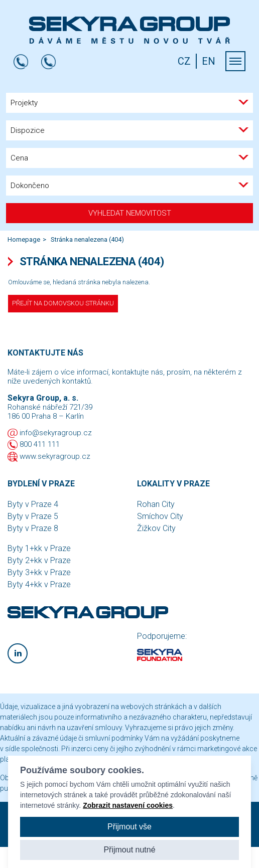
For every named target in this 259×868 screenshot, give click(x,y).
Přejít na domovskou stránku (63, 303)
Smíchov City (160, 516)
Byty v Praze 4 (33, 504)
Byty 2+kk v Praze (39, 560)
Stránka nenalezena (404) (87, 239)
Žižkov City (156, 528)
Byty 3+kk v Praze (39, 572)
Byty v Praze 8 (33, 528)
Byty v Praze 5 (33, 516)
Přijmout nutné (129, 850)
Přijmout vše (129, 827)
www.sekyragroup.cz (55, 456)
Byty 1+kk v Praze (39, 548)
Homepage (24, 239)
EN (209, 61)
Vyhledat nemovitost (130, 213)
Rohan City (156, 504)
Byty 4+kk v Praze (39, 584)
